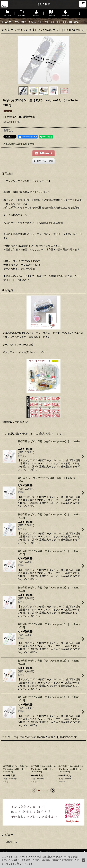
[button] (4, 4)
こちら (29, 863)
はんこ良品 (43, 4)
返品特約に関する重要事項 (19, 144)
